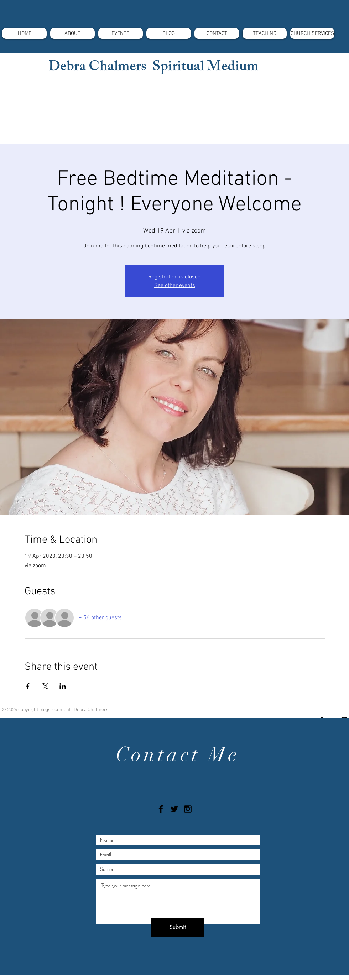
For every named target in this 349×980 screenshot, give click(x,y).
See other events (175, 286)
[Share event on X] (45, 686)
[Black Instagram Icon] (188, 809)
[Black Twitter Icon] (174, 809)
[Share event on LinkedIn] (63, 686)
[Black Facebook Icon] (161, 809)
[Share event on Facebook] (28, 686)
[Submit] (178, 927)
